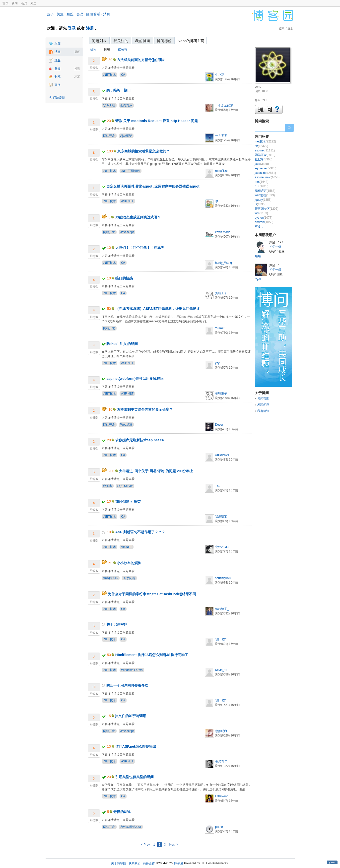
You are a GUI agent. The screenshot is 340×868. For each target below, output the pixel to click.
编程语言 (265, 191)
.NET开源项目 (130, 171)
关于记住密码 (117, 624)
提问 (77, 52)
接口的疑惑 (124, 278)
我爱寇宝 (221, 517)
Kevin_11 (221, 670)
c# (262, 146)
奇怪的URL (122, 812)
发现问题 (263, 405)
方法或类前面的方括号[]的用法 (141, 60)
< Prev (145, 845)
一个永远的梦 (224, 105)
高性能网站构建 (131, 827)
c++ (262, 186)
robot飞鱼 (222, 171)
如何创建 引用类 (128, 501)
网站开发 (109, 136)
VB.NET (126, 547)
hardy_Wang (224, 263)
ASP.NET (127, 201)
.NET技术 (109, 75)
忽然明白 (221, 731)
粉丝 (70, 14)
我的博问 (143, 41)
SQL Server (125, 486)
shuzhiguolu (223, 578)
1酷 (218, 486)
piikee (219, 827)
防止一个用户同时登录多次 (127, 685)
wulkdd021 (222, 455)
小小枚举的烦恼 (129, 563)
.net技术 (265, 141)
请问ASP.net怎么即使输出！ (137, 746)
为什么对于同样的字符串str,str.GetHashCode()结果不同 (152, 594)
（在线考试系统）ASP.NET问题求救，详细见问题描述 (158, 309)
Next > (174, 845)
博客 (58, 60)
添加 (77, 76)
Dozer (219, 425)
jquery (263, 200)
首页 (5, 3)
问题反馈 (59, 98)
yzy (217, 363)
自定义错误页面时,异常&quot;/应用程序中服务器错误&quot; (153, 186)
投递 (77, 69)
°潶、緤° (221, 639)
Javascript (127, 232)
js (260, 204)
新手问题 (129, 578)
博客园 (178, 863)
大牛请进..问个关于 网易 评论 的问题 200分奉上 (156, 471)
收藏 (58, 76)
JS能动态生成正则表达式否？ (138, 217)
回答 (107, 49)
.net (262, 182)
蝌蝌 (258, 256)
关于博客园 (119, 863)
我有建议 (263, 411)
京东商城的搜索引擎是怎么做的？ (143, 151)
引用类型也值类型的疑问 (135, 777)
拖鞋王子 (221, 293)
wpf (261, 213)
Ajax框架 (126, 136)
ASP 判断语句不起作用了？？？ (140, 532)
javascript (265, 173)
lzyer (258, 279)
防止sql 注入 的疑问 (122, 344)
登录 (72, 28)
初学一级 (275, 247)
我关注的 (121, 41)
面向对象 (126, 105)
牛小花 (220, 75)
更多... (259, 227)
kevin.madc (223, 232)
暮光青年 (221, 761)
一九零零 (221, 136)
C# (123, 75)
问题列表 (99, 41)
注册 (90, 28)
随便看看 (93, 14)
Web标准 (126, 425)
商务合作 (149, 863)
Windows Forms (132, 670)
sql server (266, 168)
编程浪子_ (222, 609)
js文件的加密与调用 (131, 716)
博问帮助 (263, 399)
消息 (107, 14)
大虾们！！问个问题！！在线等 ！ (142, 248)
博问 (58, 52)
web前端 (265, 195)
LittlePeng (222, 796)
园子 (50, 14)
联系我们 (135, 863)
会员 (24, 3)
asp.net (265, 150)
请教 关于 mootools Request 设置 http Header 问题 (157, 121)
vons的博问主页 (191, 41)
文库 (58, 84)
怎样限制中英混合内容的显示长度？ (145, 409)
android (264, 222)
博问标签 (164, 41)
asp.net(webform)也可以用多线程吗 (135, 379)
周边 (33, 3)
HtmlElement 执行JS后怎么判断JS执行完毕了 (152, 655)
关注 (60, 14)
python (264, 218)
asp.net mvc (267, 177)
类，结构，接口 (119, 90)
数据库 (108, 486)
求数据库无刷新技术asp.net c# (139, 440)
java (262, 164)
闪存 (58, 43)
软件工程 (109, 105)
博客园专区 (111, 578)
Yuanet (220, 328)
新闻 (15, 3)
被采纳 (122, 49)
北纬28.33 (222, 547)
